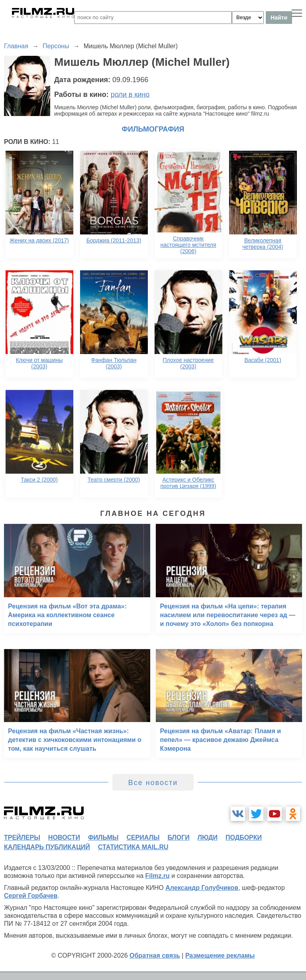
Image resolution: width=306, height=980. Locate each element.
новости (64, 837)
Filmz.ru (158, 876)
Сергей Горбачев (31, 896)
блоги (178, 837)
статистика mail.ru (133, 847)
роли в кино (130, 94)
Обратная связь (155, 955)
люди (208, 837)
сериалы (143, 837)
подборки (244, 837)
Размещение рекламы (220, 955)
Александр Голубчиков (202, 888)
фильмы (103, 837)
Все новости (153, 783)
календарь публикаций (47, 847)
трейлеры (22, 837)
